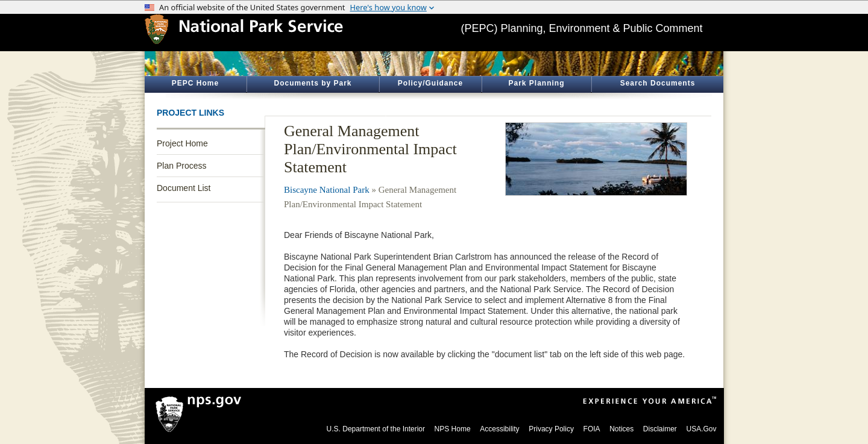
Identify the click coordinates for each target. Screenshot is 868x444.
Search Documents (658, 83)
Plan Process (181, 166)
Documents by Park (313, 83)
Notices (621, 429)
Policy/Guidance (430, 83)
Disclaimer (660, 429)
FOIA (592, 429)
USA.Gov (701, 429)
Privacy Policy (551, 429)
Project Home (182, 143)
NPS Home (453, 429)
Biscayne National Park (327, 190)
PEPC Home (195, 83)
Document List (184, 188)
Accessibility (499, 429)
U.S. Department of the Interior (376, 429)
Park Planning (536, 83)
